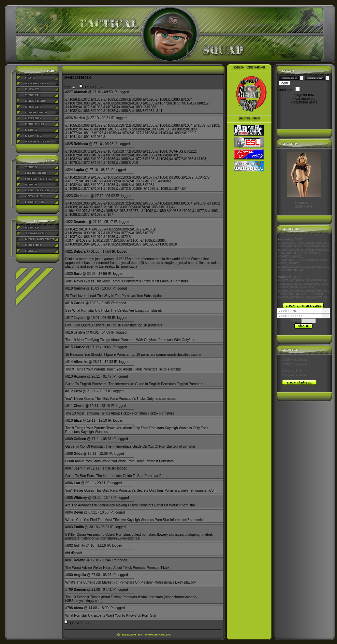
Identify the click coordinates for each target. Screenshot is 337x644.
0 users (287, 370)
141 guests (290, 375)
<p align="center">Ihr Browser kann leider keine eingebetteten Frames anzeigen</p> (303, 268)
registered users (305, 102)
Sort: (68, 87)
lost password (305, 99)
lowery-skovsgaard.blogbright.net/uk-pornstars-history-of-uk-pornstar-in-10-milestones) (140, 536)
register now (305, 95)
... (99, 87)
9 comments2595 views (304, 205)
